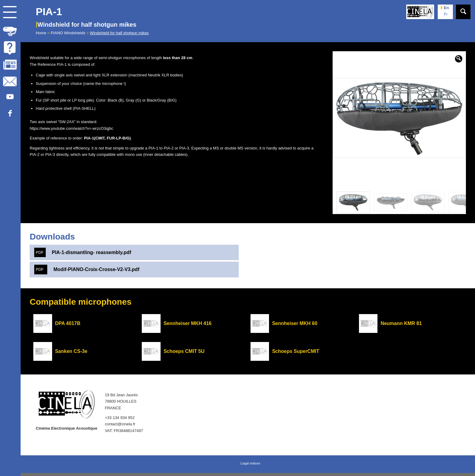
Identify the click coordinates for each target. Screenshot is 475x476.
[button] (459, 59)
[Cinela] (420, 12)
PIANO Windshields (68, 33)
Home (41, 33)
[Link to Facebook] (10, 114)
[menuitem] (10, 30)
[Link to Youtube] (10, 97)
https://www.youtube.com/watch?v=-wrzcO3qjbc (71, 128)
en (446, 8)
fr (446, 14)
